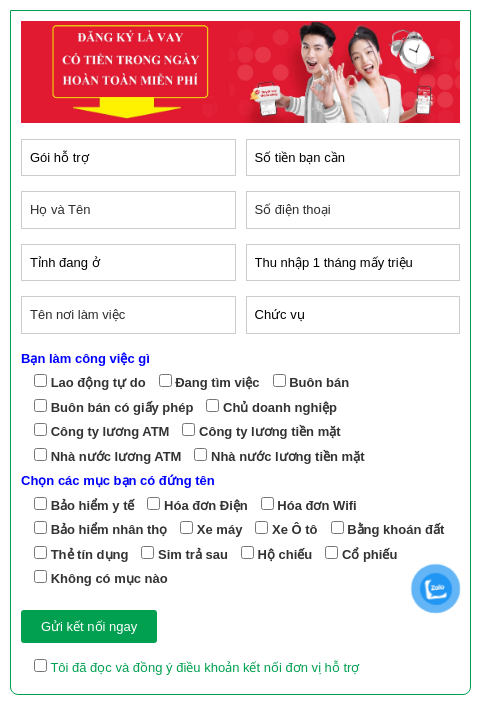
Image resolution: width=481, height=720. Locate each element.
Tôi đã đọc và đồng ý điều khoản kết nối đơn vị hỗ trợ (203, 667)
